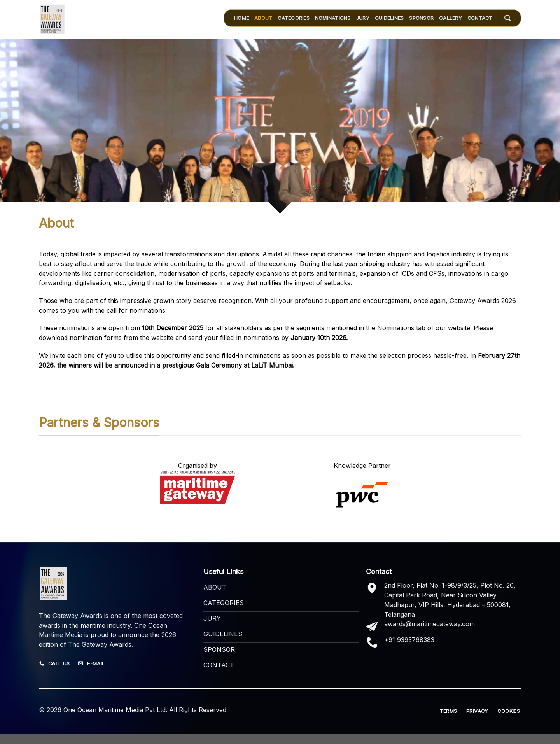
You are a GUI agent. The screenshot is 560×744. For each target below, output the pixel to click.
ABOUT (263, 18)
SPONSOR (421, 18)
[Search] (507, 18)
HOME (241, 18)
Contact (480, 18)
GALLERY (451, 18)
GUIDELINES (389, 18)
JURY (363, 18)
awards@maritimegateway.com (430, 624)
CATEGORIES (294, 18)
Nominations (333, 18)
